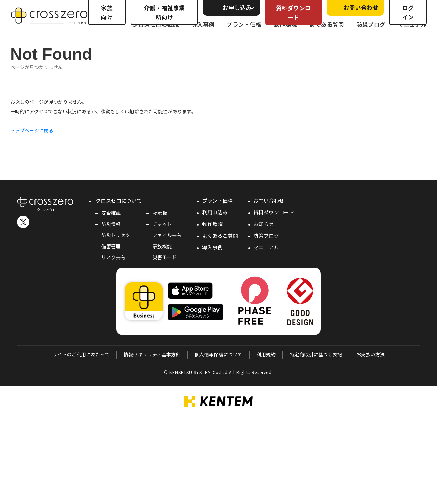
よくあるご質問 (220, 235)
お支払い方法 (370, 354)
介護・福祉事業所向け (164, 12)
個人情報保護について (218, 354)
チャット (162, 224)
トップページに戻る (32, 130)
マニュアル (266, 247)
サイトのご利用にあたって (81, 354)
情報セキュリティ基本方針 (152, 354)
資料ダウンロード (293, 12)
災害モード (165, 257)
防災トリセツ (116, 235)
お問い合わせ (269, 201)
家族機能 (162, 246)
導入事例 (212, 247)
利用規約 (266, 354)
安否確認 (111, 213)
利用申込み (215, 212)
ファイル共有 (167, 235)
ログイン (408, 12)
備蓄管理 (111, 246)
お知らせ (264, 224)
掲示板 (160, 213)
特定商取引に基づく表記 (316, 354)
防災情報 (111, 224)
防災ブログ (266, 235)
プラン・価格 (217, 201)
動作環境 (212, 224)
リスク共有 (113, 257)
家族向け (107, 12)
